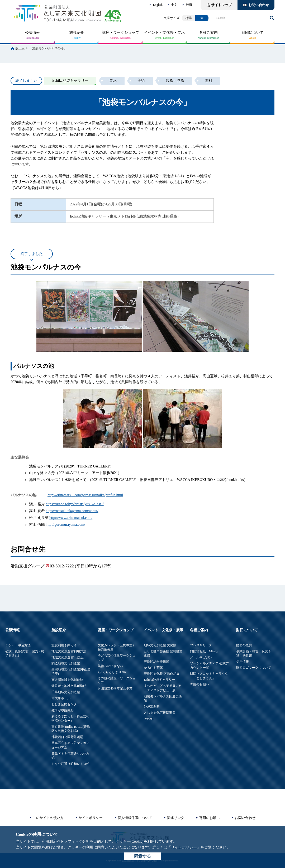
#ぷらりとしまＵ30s (112, 672)
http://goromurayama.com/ (65, 525)
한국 (189, 5)
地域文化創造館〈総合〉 (69, 657)
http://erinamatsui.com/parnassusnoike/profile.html (85, 495)
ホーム (20, 48)
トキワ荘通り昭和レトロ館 (70, 764)
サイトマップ (221, 5)
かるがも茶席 (153, 668)
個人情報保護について (135, 818)
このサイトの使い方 (48, 818)
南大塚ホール (61, 698)
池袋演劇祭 (152, 707)
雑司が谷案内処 (63, 710)
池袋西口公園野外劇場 (67, 737)
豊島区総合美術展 (156, 662)
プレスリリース (201, 645)
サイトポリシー (184, 847)
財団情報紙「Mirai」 (205, 651)
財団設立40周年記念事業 (115, 688)
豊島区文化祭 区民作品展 (162, 674)
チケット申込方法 (18, 645)
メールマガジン (201, 657)
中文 (174, 5)
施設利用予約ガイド (66, 645)
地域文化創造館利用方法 (69, 651)
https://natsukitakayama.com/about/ (72, 511)
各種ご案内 (208, 33)
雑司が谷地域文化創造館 (69, 686)
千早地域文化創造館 (66, 692)
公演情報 (32, 33)
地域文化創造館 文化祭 (160, 645)
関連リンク (176, 818)
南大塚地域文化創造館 (67, 680)
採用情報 (243, 662)
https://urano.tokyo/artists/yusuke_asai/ (75, 504)
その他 (149, 719)
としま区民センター (66, 704)
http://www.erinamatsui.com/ (71, 518)
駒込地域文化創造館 (66, 663)
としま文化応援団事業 (160, 713)
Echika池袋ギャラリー (159, 680)
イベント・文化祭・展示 (164, 33)
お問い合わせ (259, 5)
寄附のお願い (199, 684)
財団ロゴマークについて (254, 668)
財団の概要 (244, 645)
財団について (253, 33)
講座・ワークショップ (121, 33)
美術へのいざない (110, 666)
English (158, 5)
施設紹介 (77, 33)
